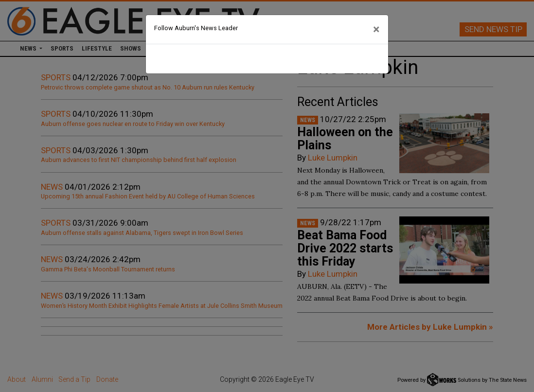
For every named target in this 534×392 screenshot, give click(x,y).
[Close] (376, 30)
